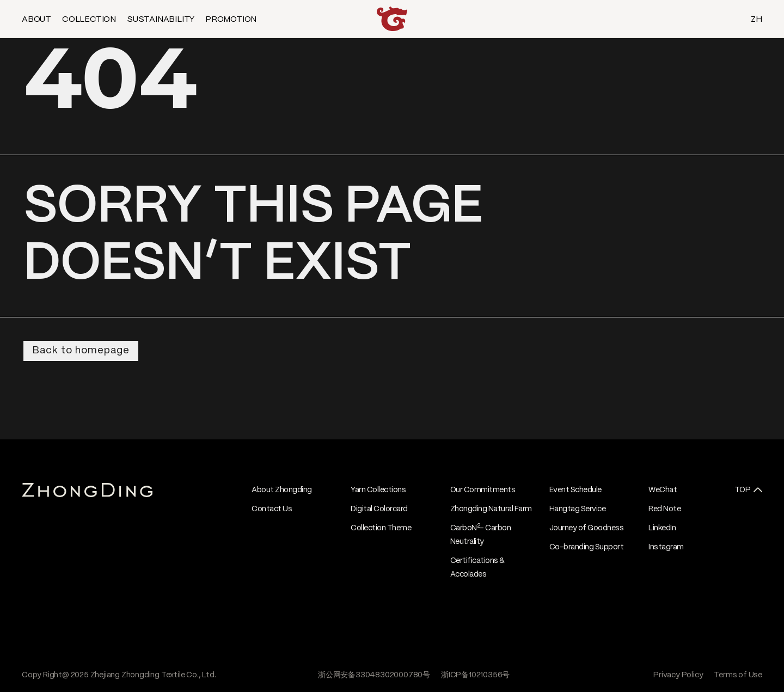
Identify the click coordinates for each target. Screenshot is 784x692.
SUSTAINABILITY (161, 20)
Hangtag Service (578, 509)
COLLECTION (89, 20)
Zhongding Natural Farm (491, 509)
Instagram (666, 547)
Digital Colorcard (379, 509)
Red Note (664, 509)
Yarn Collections (378, 490)
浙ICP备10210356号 (475, 675)
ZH (757, 20)
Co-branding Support (587, 547)
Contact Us (272, 509)
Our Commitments (483, 490)
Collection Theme (381, 528)
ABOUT (36, 20)
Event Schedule (575, 490)
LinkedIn (662, 528)
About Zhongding (282, 490)
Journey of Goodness (587, 528)
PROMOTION (231, 20)
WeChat (663, 490)
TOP (743, 490)
